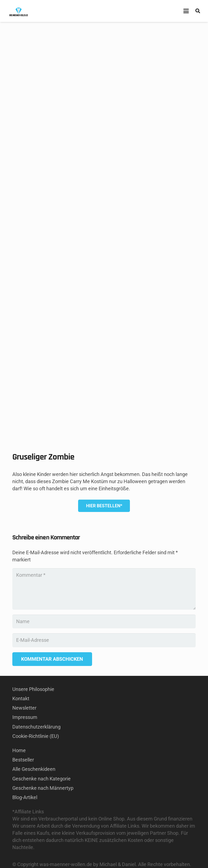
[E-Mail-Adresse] (104, 640)
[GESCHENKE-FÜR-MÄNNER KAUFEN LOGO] (18, 11)
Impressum (25, 717)
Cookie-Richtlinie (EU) (36, 736)
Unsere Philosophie (33, 689)
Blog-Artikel (25, 797)
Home (19, 750)
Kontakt (21, 698)
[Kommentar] (104, 589)
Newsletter (24, 708)
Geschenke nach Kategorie (42, 779)
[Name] (104, 621)
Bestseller (23, 760)
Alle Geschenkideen (34, 769)
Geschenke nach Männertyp (43, 788)
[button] (186, 11)
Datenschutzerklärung (36, 727)
